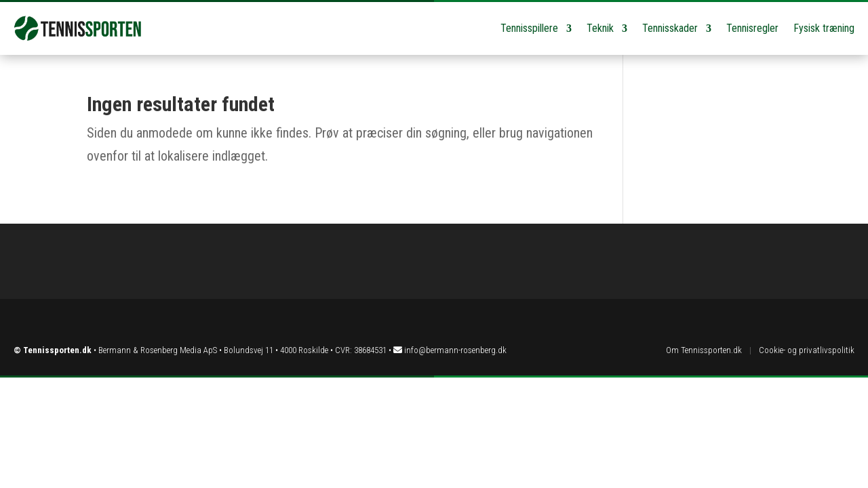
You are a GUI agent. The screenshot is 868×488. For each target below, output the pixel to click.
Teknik (600, 28)
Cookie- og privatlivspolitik (807, 350)
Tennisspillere (529, 28)
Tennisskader (670, 28)
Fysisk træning (824, 28)
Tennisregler (752, 28)
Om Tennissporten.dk (704, 350)
